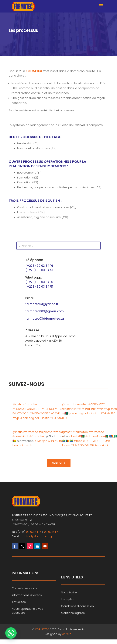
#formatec (37, 436)
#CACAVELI (53, 413)
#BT (88, 409)
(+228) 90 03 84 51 (39, 270)
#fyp (16, 418)
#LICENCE (48, 409)
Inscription (68, 599)
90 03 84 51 (52, 532)
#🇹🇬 (65, 413)
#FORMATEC (21, 409)
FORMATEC (43, 629)
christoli (67, 634)
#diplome (46, 432)
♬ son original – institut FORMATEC (43, 418)
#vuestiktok (21, 436)
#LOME (31, 413)
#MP (100, 409)
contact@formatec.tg (36, 536)
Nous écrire (69, 592)
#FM (81, 409)
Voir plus (59, 463)
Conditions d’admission (77, 606)
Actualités (19, 602)
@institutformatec (25, 404)
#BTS (58, 409)
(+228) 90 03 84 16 (39, 266)
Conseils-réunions (24, 588)
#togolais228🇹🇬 (73, 436)
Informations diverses (27, 595)
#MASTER (35, 409)
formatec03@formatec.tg (45, 319)
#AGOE (41, 413)
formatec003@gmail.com (45, 311)
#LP (93, 409)
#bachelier (70, 409)
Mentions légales (73, 613)
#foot (78, 441)
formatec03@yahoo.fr (42, 304)
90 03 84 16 (34, 532)
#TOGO (21, 413)
